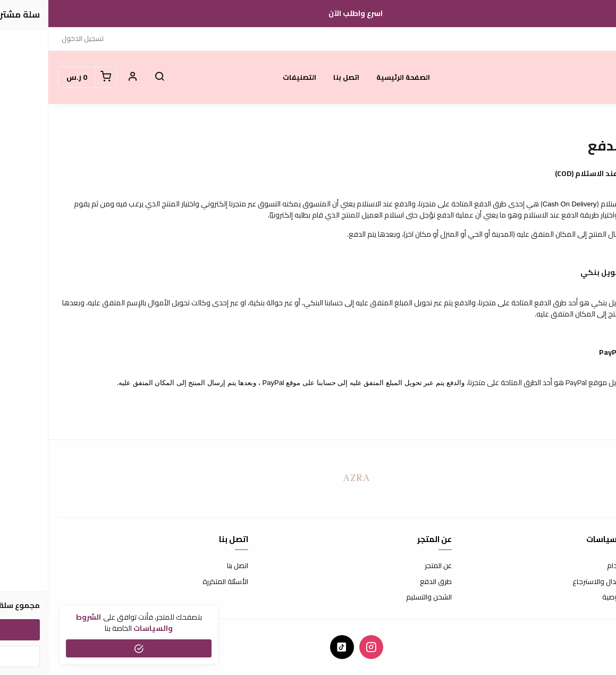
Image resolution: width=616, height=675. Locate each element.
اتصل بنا (298, 77)
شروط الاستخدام (583, 566)
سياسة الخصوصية (580, 597)
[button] (111, 77)
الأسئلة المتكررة (177, 582)
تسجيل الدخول (34, 38)
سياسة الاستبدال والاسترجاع (566, 582)
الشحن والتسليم (381, 597)
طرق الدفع (387, 582)
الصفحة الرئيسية (355, 77)
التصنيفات (251, 77)
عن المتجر (390, 566)
